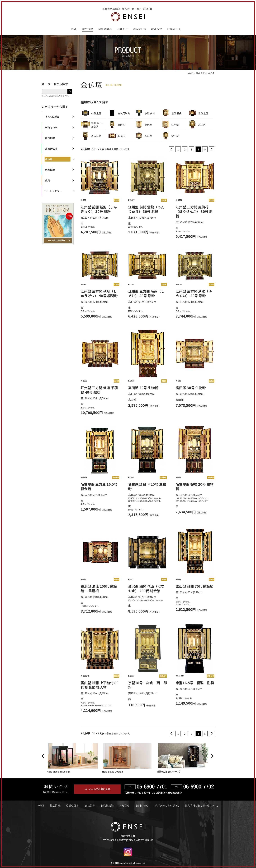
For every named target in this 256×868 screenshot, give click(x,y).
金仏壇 (49, 159)
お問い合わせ (174, 30)
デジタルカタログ (167, 806)
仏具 (48, 180)
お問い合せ (142, 806)
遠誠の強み (105, 30)
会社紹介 (122, 30)
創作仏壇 (50, 138)
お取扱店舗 (140, 30)
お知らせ (157, 30)
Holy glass (51, 127)
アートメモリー (53, 191)
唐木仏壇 (50, 170)
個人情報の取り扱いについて (201, 806)
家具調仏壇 (51, 149)
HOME (74, 30)
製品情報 (87, 30)
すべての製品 (52, 117)
